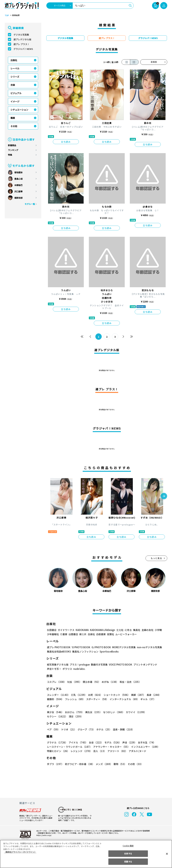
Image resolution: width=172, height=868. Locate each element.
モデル (112, 742)
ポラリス (67, 669)
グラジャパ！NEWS (23, 49)
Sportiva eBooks (108, 651)
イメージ (15, 101)
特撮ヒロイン (58, 751)
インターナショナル (124, 699)
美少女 (55, 712)
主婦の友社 (147, 630)
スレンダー (58, 695)
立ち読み (66, 142)
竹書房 (64, 634)
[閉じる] (167, 854)
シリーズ (15, 77)
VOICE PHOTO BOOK (120, 664)
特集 (10, 155)
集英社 (136, 630)
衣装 (13, 85)
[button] (164, 496)
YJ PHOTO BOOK (80, 647)
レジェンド (81, 751)
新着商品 (12, 145)
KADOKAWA (82, 630)
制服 (74, 682)
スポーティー (97, 699)
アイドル (78, 742)
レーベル (15, 68)
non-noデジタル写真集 (147, 647)
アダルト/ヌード (137, 751)
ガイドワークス (66, 630)
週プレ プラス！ (21, 44)
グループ (86, 729)
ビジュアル (16, 93)
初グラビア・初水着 (79, 764)
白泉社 (91, 634)
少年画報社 (53, 634)
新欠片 (83, 634)
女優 (95, 742)
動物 (119, 764)
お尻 (94, 695)
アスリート (117, 751)
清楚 (54, 716)
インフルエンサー (145, 747)
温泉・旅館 (123, 729)
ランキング (13, 150)
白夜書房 (101, 634)
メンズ (103, 764)
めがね (109, 682)
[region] (86, 854)
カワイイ (135, 712)
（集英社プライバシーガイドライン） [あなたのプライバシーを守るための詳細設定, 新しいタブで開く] (20, 852)
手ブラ (55, 764)
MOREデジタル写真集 (122, 647)
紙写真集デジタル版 (58, 664)
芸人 (99, 751)
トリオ (68, 729)
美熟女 (93, 712)
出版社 (14, 60)
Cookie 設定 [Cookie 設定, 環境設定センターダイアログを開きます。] (128, 846)
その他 (14, 126)
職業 (13, 118)
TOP (7, 15)
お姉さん (74, 712)
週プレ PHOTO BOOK (58, 647)
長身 (152, 695)
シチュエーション (19, 110)
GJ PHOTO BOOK (100, 647)
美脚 (137, 695)
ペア (53, 729)
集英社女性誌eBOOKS (59, 651)
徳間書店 (73, 634)
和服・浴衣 (129, 682)
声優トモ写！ (54, 669)
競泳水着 (91, 682)
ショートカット (116, 695)
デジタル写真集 (21, 35)
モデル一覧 (30, 204)
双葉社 (111, 634)
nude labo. (79, 669)
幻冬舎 (128, 630)
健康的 (55, 699)
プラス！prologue (79, 664)
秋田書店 (52, 630)
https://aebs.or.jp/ (43, 835)
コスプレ (56, 682)
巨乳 (78, 695)
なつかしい (113, 712)
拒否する (128, 853)
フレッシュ (74, 699)
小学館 (158, 630)
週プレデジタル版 (22, 39)
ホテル (103, 729)
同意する (128, 862)
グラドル (57, 742)
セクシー (156, 712)
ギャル (147, 699)
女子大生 (145, 742)
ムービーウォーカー (126, 634)
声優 (128, 742)
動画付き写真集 (99, 664)
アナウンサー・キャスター (111, 747)
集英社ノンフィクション (85, 651)
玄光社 (119, 630)
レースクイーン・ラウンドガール (69, 747)
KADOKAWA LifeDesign (102, 630)
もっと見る (156, 558)
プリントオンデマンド (144, 664)
